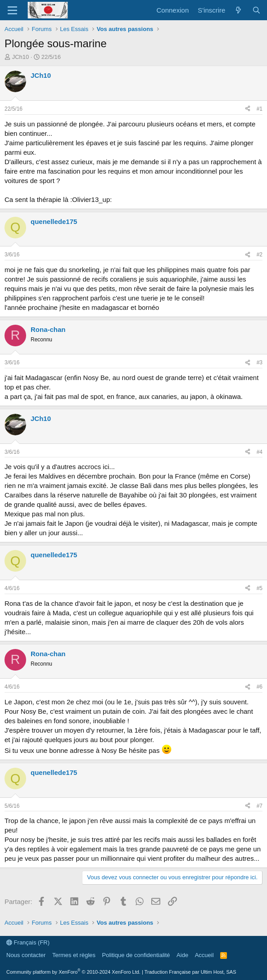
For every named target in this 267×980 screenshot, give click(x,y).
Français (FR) (28, 942)
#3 (260, 362)
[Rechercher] (256, 10)
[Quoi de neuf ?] (238, 10)
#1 (260, 109)
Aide (182, 955)
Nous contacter (26, 955)
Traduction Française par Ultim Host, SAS (190, 972)
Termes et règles (74, 955)
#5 (260, 588)
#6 (260, 687)
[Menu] (12, 10)
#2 (260, 255)
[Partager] (248, 109)
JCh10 (21, 57)
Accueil (204, 955)
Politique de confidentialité (136, 955)
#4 (260, 452)
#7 (260, 806)
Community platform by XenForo (73, 972)
